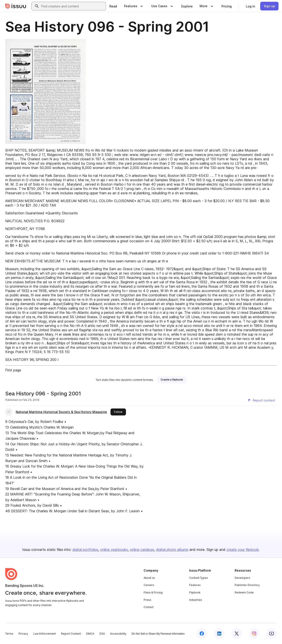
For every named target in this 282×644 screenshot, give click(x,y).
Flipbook (195, 592)
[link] (113, 6)
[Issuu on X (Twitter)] (237, 634)
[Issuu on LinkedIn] (219, 634)
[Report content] (261, 400)
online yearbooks (114, 550)
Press (147, 600)
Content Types (199, 578)
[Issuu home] (16, 6)
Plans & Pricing (153, 592)
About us (149, 578)
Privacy (23, 634)
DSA (102, 634)
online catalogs (142, 550)
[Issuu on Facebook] (202, 634)
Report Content (71, 634)
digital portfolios (85, 550)
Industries (196, 600)
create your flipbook (243, 550)
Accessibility (118, 634)
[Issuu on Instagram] (254, 634)
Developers (242, 578)
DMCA (90, 634)
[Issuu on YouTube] (272, 634)
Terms (9, 634)
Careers (149, 585)
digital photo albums (172, 550)
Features (195, 585)
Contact (149, 607)
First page (13, 370)
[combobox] (73, 6)
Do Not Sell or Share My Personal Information (158, 634)
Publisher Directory (247, 585)
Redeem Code (244, 592)
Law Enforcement (45, 634)
